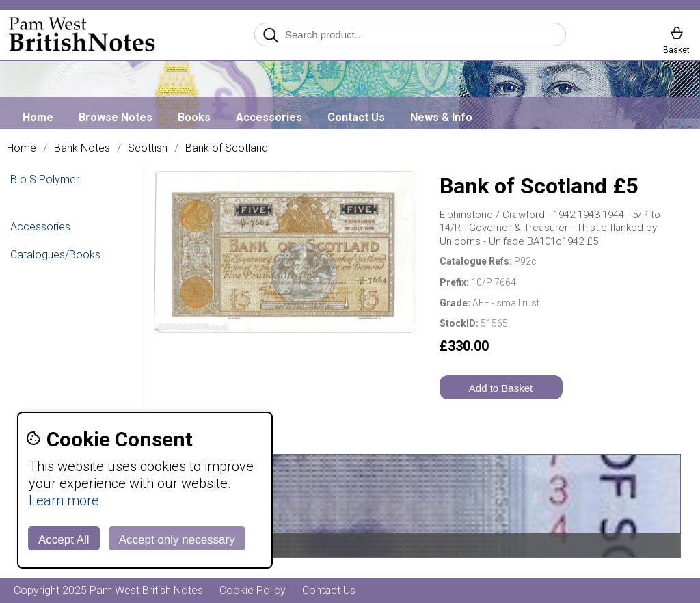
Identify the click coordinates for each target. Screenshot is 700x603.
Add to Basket (501, 388)
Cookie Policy (253, 590)
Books (194, 117)
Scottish (148, 148)
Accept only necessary (177, 540)
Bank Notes (82, 148)
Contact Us (356, 117)
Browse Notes (116, 117)
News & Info (441, 117)
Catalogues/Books (55, 255)
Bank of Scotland (227, 148)
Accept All (64, 540)
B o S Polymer (45, 179)
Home (38, 117)
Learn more (64, 500)
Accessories (269, 117)
